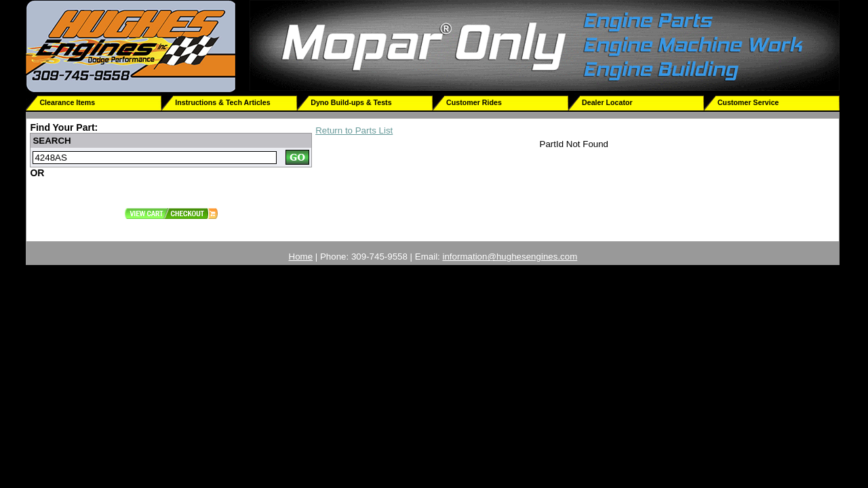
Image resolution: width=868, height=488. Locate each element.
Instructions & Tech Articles (222, 102)
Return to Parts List (354, 130)
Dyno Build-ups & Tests (351, 102)
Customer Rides (474, 102)
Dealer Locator (607, 102)
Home (301, 257)
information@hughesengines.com (510, 257)
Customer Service (748, 102)
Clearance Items (67, 102)
